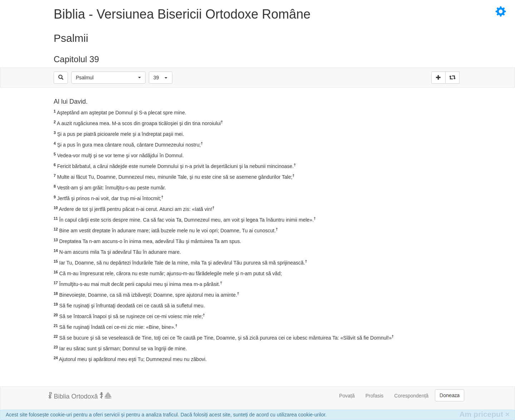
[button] (108, 78)
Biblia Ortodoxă (80, 396)
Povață (347, 396)
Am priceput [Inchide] (484, 414)
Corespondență (411, 396)
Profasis (375, 396)
